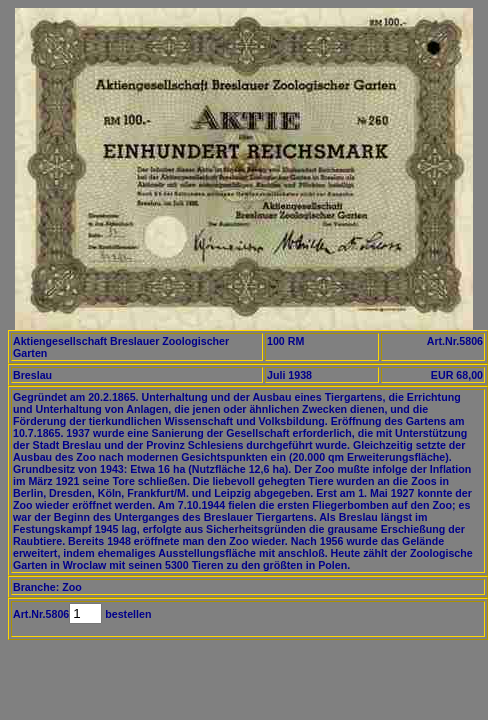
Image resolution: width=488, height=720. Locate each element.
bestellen (126, 614)
